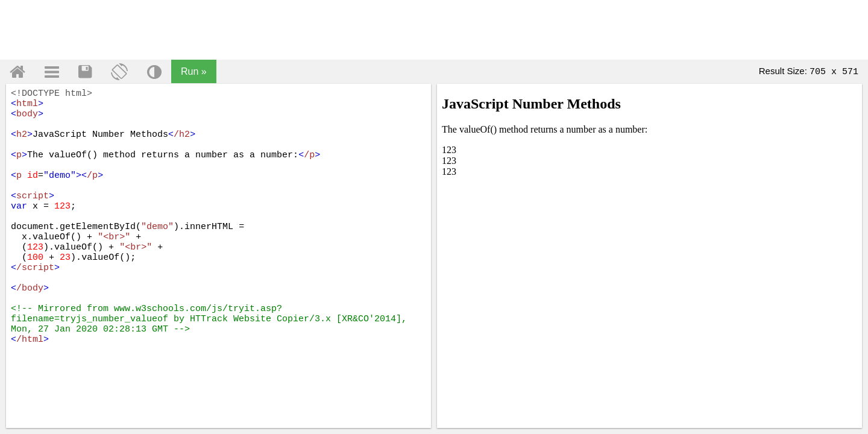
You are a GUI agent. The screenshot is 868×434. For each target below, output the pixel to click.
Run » (194, 71)
